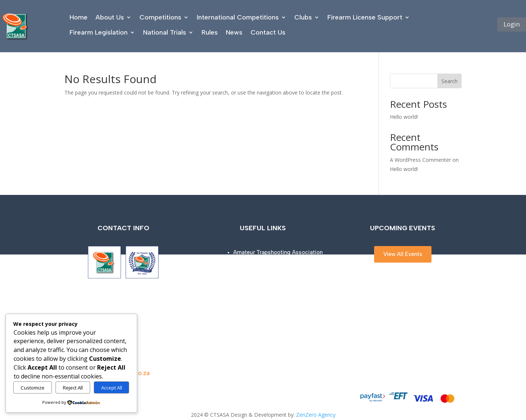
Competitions (160, 17)
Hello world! (404, 117)
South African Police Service (269, 317)
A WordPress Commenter (420, 160)
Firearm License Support (365, 17)
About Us (110, 17)
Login (512, 24)
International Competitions (238, 17)
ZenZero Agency (316, 415)
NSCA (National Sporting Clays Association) (291, 304)
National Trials (165, 32)
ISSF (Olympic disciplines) (268, 278)
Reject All (73, 388)
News (234, 32)
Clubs (303, 17)
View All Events (403, 254)
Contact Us (268, 32)
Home (79, 17)
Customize (33, 388)
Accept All (112, 388)
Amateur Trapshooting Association (278, 252)
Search (449, 81)
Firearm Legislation (99, 32)
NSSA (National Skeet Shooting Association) (290, 291)
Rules (210, 32)
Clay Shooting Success (263, 265)
